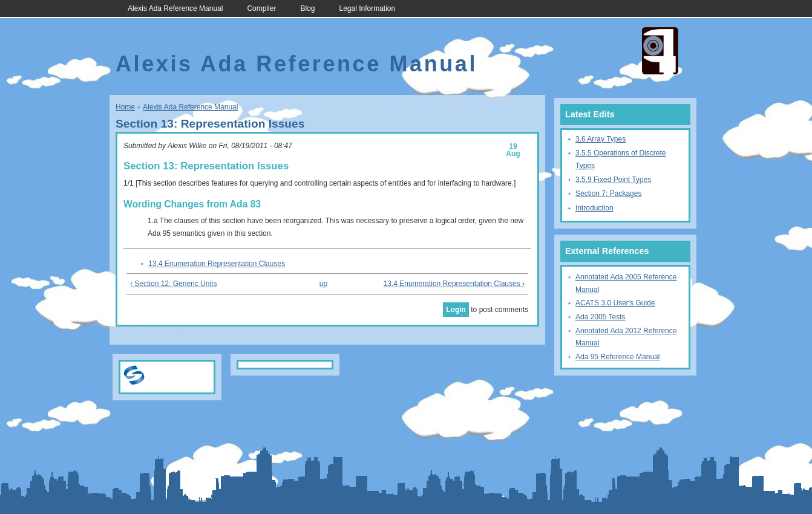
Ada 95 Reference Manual (617, 357)
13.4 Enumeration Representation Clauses (217, 264)
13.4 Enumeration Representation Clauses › (454, 284)
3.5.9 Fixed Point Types (613, 180)
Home (125, 107)
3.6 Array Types (601, 139)
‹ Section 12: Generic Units (173, 284)
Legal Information (367, 8)
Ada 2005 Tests (601, 317)
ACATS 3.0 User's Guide (615, 303)
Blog (307, 8)
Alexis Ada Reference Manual (175, 8)
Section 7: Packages (608, 194)
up (323, 284)
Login (456, 310)
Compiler (261, 8)
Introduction (594, 208)
